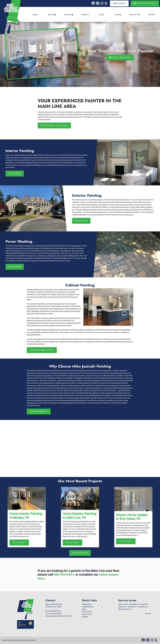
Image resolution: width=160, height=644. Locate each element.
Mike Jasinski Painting (16, 640)
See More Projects (80, 553)
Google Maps (87, 605)
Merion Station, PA (125, 609)
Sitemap (85, 617)
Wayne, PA (144, 605)
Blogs (84, 609)
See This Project (19, 543)
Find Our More (15, 173)
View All (148, 614)
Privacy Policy (87, 612)
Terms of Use (86, 614)
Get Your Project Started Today (55, 125)
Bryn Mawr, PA (134, 605)
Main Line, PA (123, 605)
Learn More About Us (39, 412)
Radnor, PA (122, 607)
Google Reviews (88, 607)
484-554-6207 (119, 3)
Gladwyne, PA (143, 607)
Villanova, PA (132, 607)
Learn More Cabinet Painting (42, 350)
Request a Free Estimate (145, 3)
